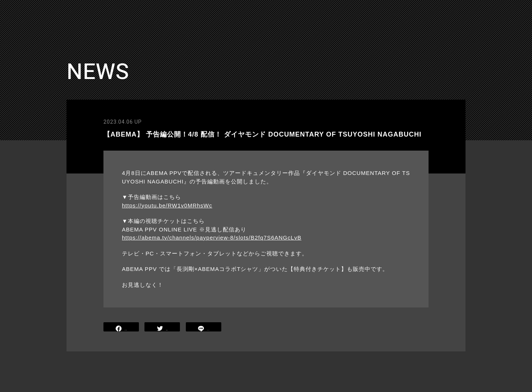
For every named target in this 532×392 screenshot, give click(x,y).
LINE (204, 328)
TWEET (162, 328)
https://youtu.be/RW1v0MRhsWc (167, 205)
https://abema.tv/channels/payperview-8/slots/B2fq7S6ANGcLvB (212, 238)
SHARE (121, 328)
